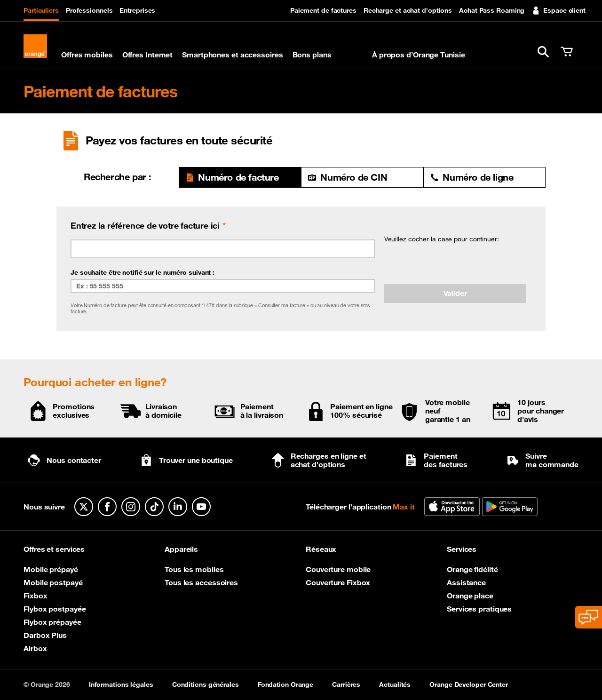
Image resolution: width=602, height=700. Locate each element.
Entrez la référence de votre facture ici (145, 225)
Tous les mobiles (194, 569)
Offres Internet (148, 55)
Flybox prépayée (52, 622)
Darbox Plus (45, 635)
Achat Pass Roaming (492, 10)
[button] (543, 52)
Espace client (558, 10)
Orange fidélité (472, 569)
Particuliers (41, 10)
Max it (352, 55)
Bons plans (312, 55)
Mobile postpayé (53, 582)
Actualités (395, 684)
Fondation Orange (285, 684)
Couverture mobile (338, 569)
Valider (455, 293)
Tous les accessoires (201, 582)
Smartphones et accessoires (232, 55)
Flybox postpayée (55, 609)
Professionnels (89, 10)
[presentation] (456, 263)
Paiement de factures (323, 10)
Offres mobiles (87, 55)
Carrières (346, 684)
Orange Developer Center (469, 684)
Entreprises (137, 10)
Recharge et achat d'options (408, 10)
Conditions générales (206, 684)
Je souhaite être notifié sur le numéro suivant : (143, 272)
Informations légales (121, 684)
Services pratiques (479, 609)
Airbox (35, 648)
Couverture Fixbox (338, 582)
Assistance (466, 582)
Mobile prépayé (51, 569)
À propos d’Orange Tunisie (419, 55)
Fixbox (35, 596)
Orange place (470, 596)
